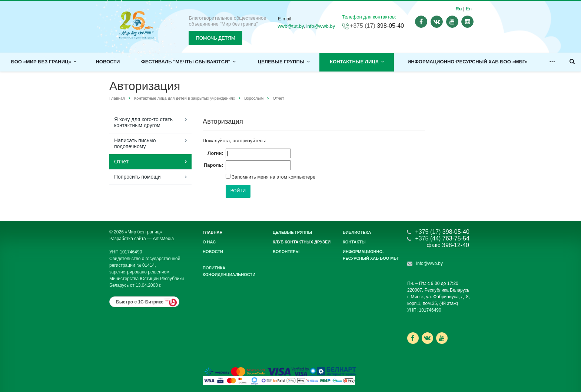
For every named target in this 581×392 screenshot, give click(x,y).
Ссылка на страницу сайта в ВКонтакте (427, 338)
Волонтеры (286, 252)
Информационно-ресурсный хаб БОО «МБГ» (468, 62)
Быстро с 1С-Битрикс (140, 302)
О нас (209, 242)
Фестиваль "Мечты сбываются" (188, 62)
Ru (459, 9)
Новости (108, 62)
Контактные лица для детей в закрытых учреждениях (185, 98)
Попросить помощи (137, 177)
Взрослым (254, 98)
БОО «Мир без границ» (43, 62)
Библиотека (357, 232)
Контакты (354, 242)
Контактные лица (357, 62)
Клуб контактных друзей (302, 242)
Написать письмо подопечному (135, 143)
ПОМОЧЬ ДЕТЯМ (215, 38)
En (469, 9)
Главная (117, 98)
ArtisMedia (163, 239)
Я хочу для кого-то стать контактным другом (143, 122)
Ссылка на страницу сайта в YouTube (442, 338)
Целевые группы (284, 62)
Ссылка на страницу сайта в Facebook (413, 338)
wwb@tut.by (290, 26)
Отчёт (121, 162)
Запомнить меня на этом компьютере (273, 177)
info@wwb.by (321, 26)
